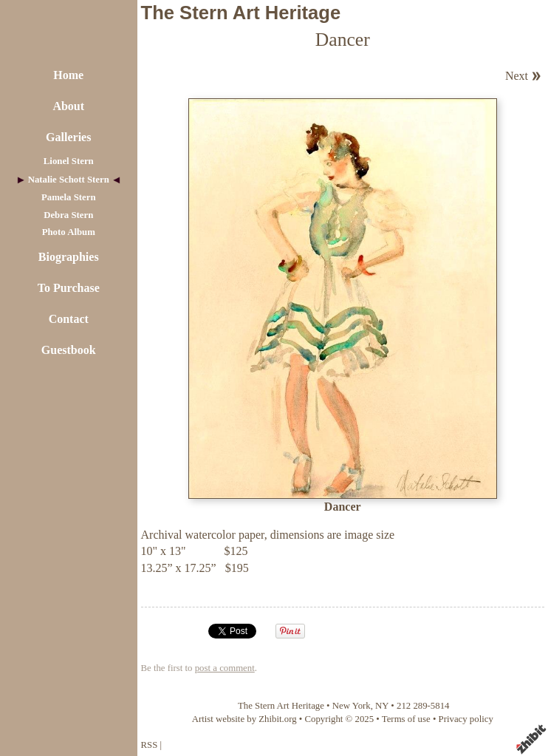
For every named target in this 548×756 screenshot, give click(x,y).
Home (68, 75)
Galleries (68, 137)
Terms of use (406, 719)
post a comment (225, 668)
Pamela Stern (69, 197)
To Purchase (69, 288)
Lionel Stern (69, 161)
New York (352, 706)
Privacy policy (466, 719)
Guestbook (69, 350)
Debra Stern (68, 215)
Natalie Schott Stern (69, 180)
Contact (69, 319)
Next (517, 76)
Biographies (69, 257)
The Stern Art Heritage (241, 13)
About (68, 106)
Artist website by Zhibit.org (244, 719)
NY (382, 706)
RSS (150, 745)
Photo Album (69, 232)
